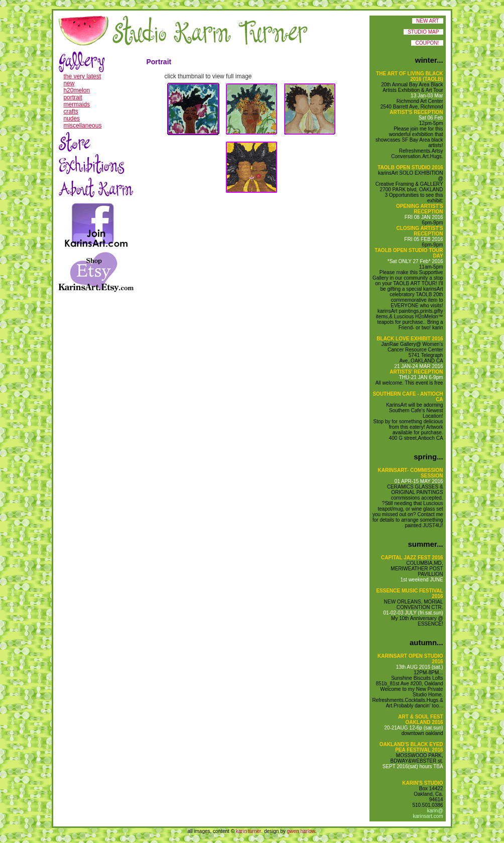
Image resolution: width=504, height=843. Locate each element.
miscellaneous (82, 126)
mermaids (77, 104)
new (69, 83)
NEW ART (428, 21)
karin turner (249, 831)
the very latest (82, 76)
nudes (72, 118)
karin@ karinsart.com (428, 813)
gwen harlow (301, 831)
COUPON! (427, 43)
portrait (73, 97)
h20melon (77, 90)
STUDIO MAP (423, 32)
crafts (71, 111)
